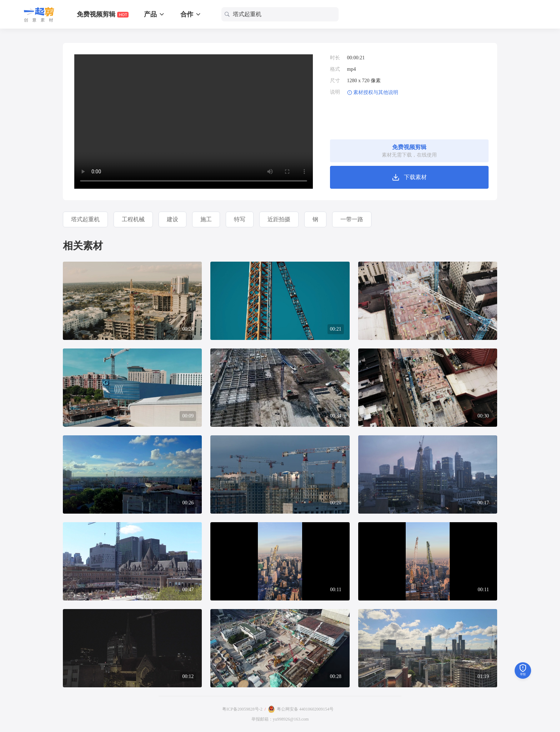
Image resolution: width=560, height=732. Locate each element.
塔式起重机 (85, 219)
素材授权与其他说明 (376, 92)
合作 (191, 14)
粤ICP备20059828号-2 (242, 709)
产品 (154, 14)
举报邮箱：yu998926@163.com (280, 719)
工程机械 (133, 219)
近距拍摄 (279, 219)
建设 (172, 219)
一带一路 (352, 219)
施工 (206, 219)
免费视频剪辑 (103, 14)
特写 (240, 219)
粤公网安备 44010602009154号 (305, 709)
